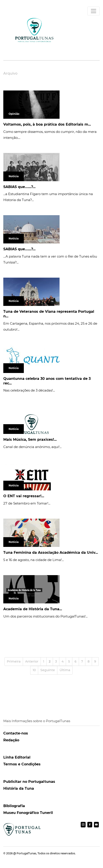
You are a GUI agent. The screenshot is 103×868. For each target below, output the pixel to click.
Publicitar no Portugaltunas (29, 782)
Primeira (14, 661)
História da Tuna (19, 788)
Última (65, 670)
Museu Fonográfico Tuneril (28, 813)
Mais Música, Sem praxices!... (30, 440)
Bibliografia (14, 806)
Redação (11, 740)
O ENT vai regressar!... (24, 496)
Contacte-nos (16, 733)
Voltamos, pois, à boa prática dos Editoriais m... (47, 124)
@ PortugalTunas (25, 853)
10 (34, 670)
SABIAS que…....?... (19, 187)
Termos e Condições (22, 764)
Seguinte (48, 670)
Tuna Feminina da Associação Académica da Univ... (51, 553)
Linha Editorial (17, 757)
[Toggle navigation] (94, 11)
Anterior (32, 661)
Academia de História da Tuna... (33, 609)
